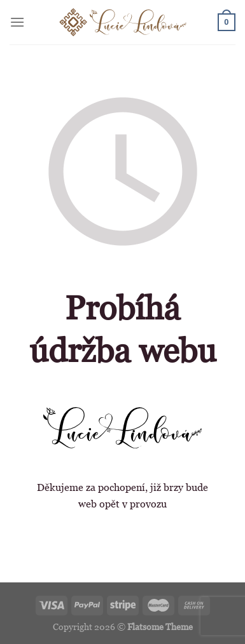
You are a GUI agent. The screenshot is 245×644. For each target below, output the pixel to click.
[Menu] (17, 22)
